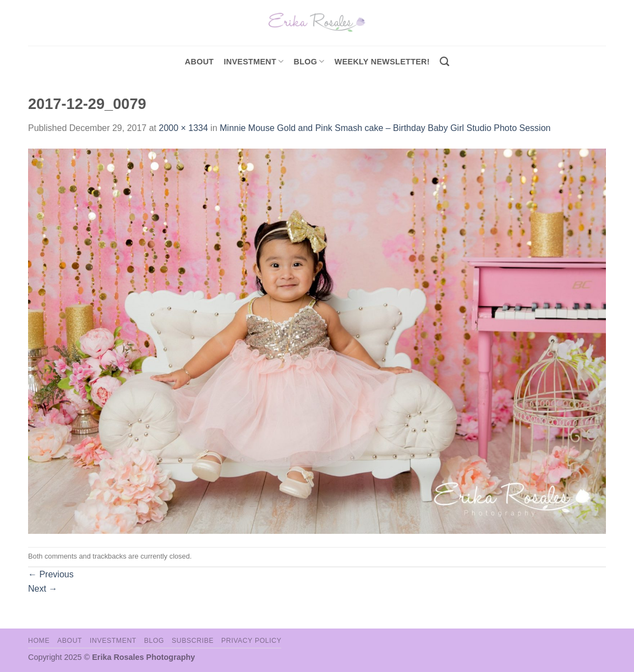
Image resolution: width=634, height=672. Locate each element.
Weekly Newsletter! (382, 62)
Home (39, 641)
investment (253, 61)
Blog (309, 61)
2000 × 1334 (183, 128)
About (200, 62)
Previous (51, 574)
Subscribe (193, 641)
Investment (113, 641)
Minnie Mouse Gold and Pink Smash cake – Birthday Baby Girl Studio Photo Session (385, 128)
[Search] (444, 62)
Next (43, 589)
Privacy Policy (251, 641)
